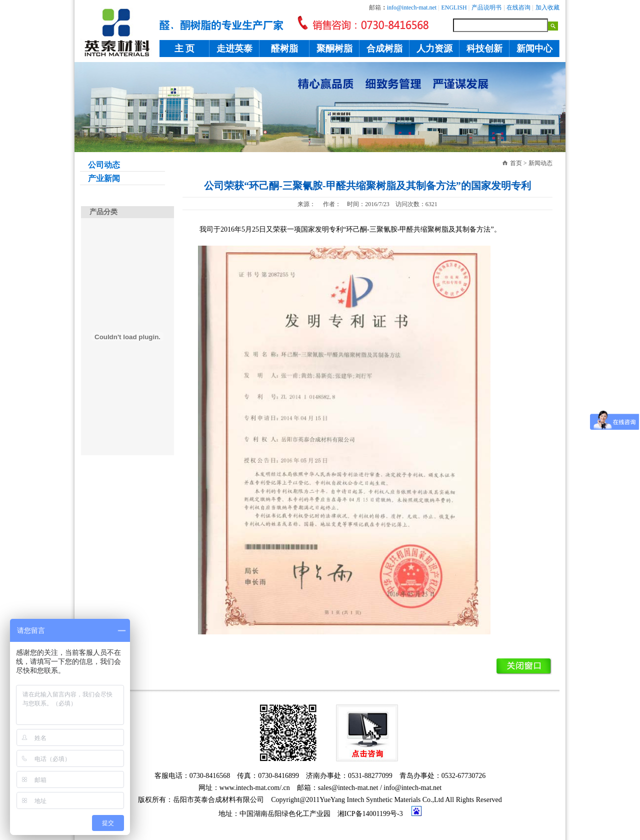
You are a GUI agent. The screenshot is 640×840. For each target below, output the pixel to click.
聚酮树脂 (334, 49)
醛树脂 (284, 49)
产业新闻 (100, 178)
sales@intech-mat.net (348, 788)
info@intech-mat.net (412, 788)
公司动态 (100, 165)
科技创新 (484, 49)
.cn (286, 788)
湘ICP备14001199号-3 (370, 814)
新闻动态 (540, 163)
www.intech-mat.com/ (250, 788)
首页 (516, 163)
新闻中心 (534, 49)
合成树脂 (384, 49)
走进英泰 (234, 49)
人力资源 (434, 49)
